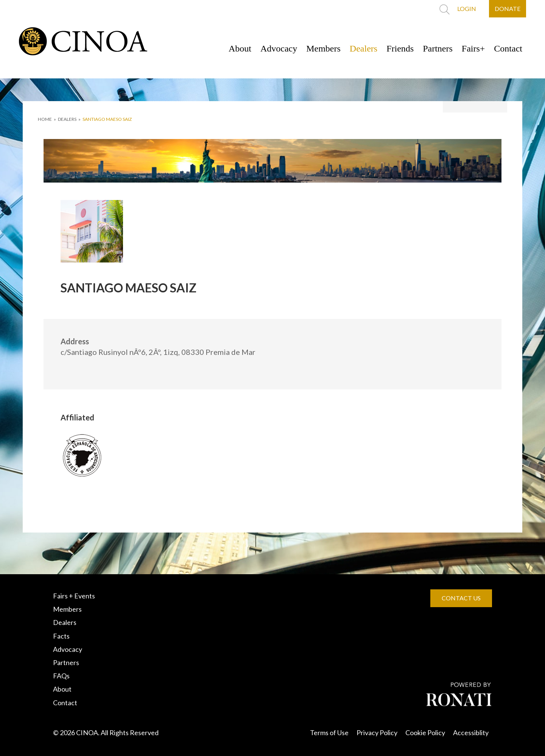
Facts (61, 636)
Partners (438, 48)
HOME (45, 119)
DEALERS (67, 119)
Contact (508, 48)
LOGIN (467, 9)
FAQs (61, 676)
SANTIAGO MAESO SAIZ (107, 119)
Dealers (364, 48)
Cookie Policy (425, 733)
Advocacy (279, 48)
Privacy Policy (377, 733)
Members (323, 48)
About (240, 48)
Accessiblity (471, 733)
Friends (400, 48)
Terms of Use (329, 733)
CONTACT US (461, 598)
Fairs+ (473, 48)
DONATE (508, 9)
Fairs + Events (74, 596)
